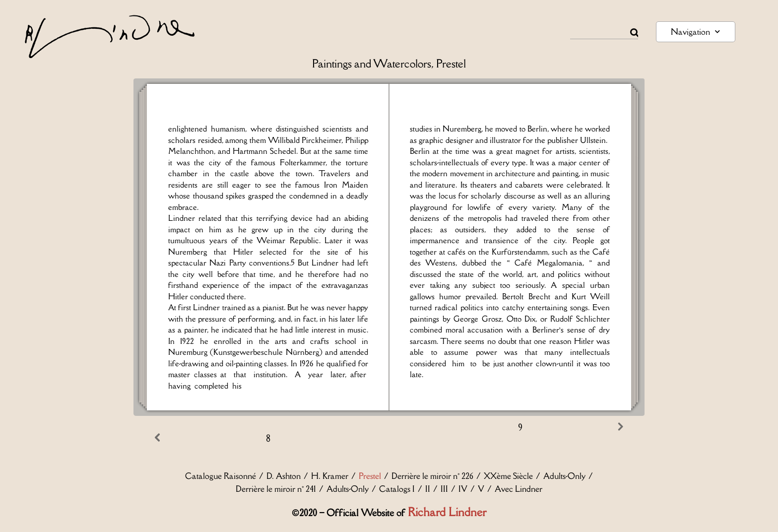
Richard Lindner (447, 512)
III (444, 489)
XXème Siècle (508, 476)
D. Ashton (284, 476)
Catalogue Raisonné (221, 476)
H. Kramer (330, 476)
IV (463, 489)
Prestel (370, 476)
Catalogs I (397, 489)
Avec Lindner (519, 489)
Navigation (695, 32)
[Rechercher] (634, 33)
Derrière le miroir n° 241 (276, 489)
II (428, 489)
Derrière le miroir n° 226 (432, 476)
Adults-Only (564, 476)
